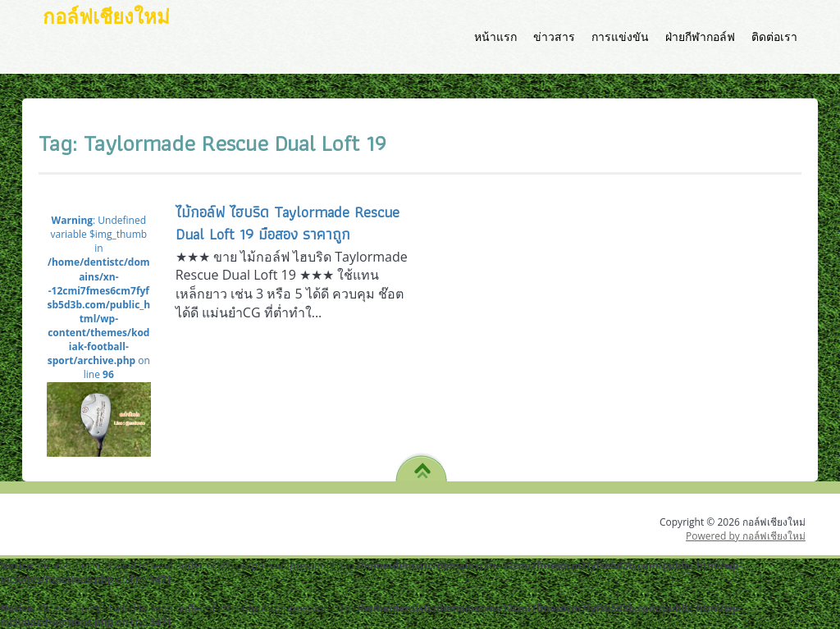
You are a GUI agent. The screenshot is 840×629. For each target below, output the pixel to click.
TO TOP (422, 465)
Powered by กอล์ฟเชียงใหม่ (746, 536)
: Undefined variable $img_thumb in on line (99, 319)
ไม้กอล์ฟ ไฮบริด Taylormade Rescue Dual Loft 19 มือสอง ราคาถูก (288, 223)
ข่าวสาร (554, 36)
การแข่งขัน (620, 36)
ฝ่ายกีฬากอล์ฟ (700, 36)
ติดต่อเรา (774, 36)
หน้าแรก (495, 36)
